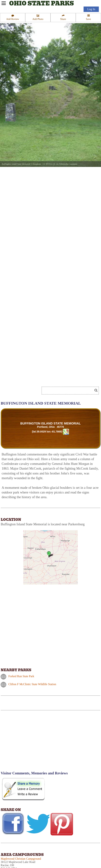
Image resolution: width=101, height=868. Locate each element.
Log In (91, 9)
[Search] (69, 391)
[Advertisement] (32, 743)
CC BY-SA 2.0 (49, 164)
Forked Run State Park (21, 676)
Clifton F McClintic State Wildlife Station (32, 684)
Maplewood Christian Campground (21, 859)
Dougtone (37, 164)
